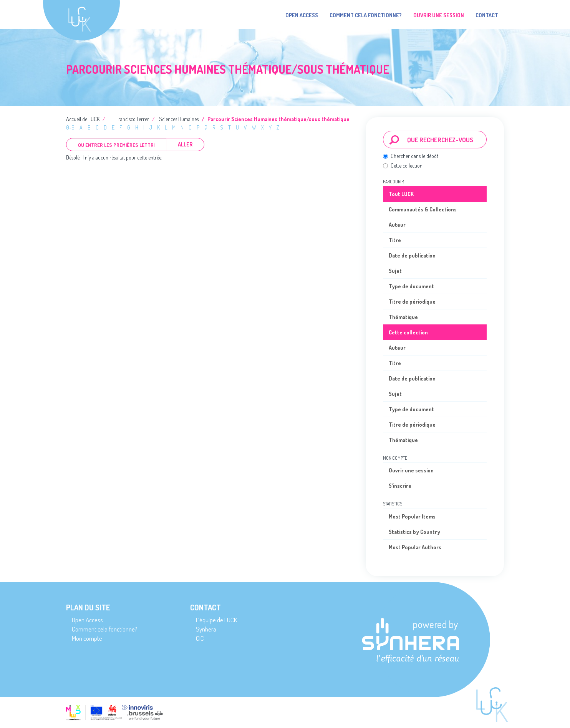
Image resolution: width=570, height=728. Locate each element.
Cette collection (403, 165)
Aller (185, 144)
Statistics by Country (414, 532)
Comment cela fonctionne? (366, 15)
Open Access (302, 15)
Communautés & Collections (423, 209)
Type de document (411, 286)
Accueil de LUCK (83, 119)
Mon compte (87, 638)
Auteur (397, 225)
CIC (200, 638)
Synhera (206, 629)
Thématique (403, 317)
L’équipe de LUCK (216, 620)
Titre (395, 240)
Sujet (395, 271)
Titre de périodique (412, 302)
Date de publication (412, 255)
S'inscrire (400, 486)
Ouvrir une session (411, 470)
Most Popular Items (412, 516)
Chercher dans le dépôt (411, 156)
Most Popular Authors (415, 547)
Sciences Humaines (179, 119)
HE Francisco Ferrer (129, 119)
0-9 (70, 127)
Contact (487, 15)
